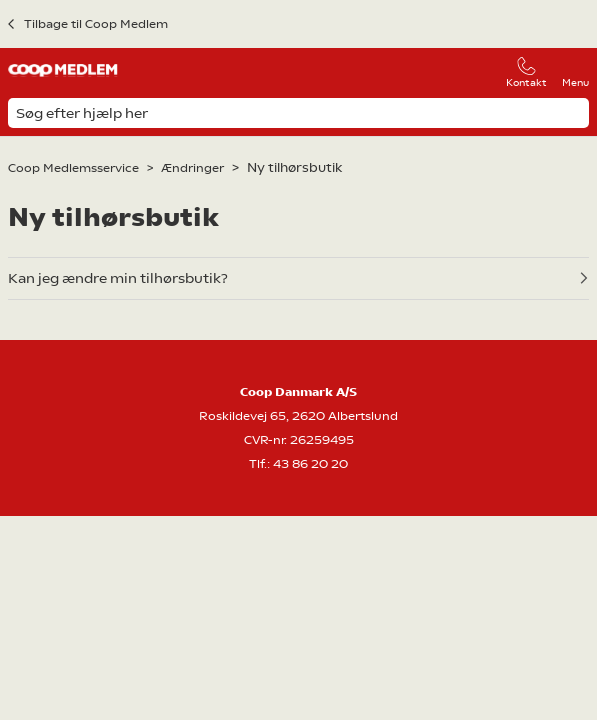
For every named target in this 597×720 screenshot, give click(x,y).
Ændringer (192, 168)
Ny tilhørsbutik (294, 167)
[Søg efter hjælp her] (298, 113)
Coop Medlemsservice (73, 168)
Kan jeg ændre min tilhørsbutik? (118, 278)
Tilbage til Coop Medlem (96, 24)
